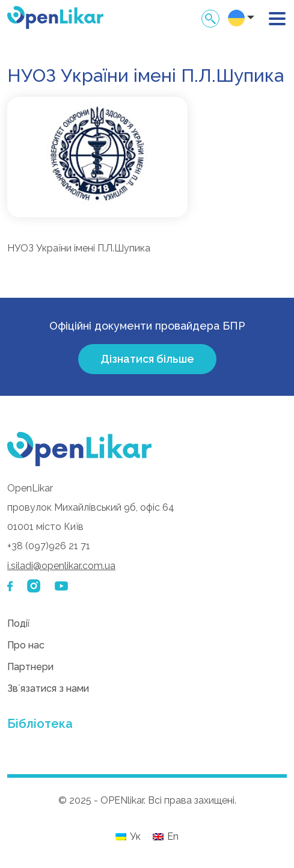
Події (18, 623)
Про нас (26, 645)
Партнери (30, 667)
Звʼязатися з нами (48, 688)
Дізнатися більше (147, 359)
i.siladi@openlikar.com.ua (61, 566)
